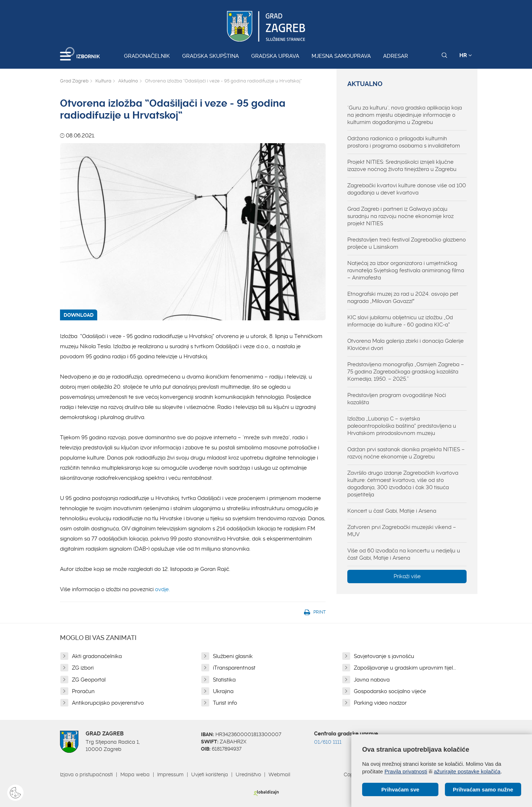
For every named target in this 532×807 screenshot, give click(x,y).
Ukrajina (223, 691)
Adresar (396, 56)
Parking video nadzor (380, 703)
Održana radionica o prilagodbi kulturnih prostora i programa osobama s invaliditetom (404, 142)
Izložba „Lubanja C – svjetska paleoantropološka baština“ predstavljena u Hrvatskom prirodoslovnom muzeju (402, 426)
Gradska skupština (211, 56)
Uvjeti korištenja (210, 774)
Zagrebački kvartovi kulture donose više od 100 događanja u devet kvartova (407, 189)
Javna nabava (372, 680)
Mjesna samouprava (341, 56)
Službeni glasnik (233, 656)
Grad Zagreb (74, 81)
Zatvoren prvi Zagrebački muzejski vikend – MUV (402, 531)
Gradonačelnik (147, 56)
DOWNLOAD (79, 315)
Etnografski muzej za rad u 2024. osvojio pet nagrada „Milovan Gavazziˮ (403, 298)
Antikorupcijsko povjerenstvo (108, 703)
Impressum (170, 774)
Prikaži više (407, 576)
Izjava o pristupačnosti (86, 774)
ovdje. (162, 589)
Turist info (225, 703)
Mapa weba (135, 774)
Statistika (224, 680)
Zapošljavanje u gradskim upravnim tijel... (405, 668)
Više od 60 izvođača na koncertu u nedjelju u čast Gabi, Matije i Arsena (404, 554)
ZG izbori (83, 668)
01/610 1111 (328, 742)
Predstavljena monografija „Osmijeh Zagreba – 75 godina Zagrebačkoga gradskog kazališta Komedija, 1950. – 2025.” (406, 372)
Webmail (279, 774)
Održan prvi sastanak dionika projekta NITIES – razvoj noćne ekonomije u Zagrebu (406, 453)
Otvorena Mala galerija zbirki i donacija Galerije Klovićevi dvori (406, 345)
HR (466, 55)
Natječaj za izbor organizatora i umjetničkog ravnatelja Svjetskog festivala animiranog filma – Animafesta (406, 270)
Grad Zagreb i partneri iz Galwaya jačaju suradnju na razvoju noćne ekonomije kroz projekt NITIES (400, 216)
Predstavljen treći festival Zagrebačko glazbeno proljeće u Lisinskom (407, 243)
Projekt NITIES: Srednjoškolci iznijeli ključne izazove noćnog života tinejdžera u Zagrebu (402, 166)
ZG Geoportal (89, 680)
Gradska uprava (275, 56)
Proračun (83, 691)
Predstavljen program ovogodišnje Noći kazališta (397, 399)
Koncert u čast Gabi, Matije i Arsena (392, 511)
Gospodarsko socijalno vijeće (390, 691)
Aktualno (128, 81)
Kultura (103, 81)
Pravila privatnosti (406, 771)
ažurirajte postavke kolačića (467, 771)
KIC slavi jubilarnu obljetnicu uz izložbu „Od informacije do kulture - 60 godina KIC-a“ (400, 321)
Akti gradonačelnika (97, 656)
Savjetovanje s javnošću (384, 656)
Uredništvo (248, 774)
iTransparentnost (234, 668)
